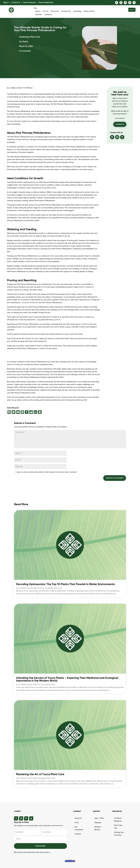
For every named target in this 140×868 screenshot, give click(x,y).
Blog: (35, 8)
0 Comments (25, 51)
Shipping (98, 823)
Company (48, 15)
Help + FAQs (99, 818)
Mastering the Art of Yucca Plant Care (40, 774)
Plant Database (29, 3)
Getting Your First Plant (119, 834)
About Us (78, 818)
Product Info (66, 11)
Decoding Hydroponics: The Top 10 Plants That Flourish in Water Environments (65, 584)
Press (77, 823)
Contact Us (16, 3)
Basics (38, 11)
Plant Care (55, 11)
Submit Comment (115, 478)
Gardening (77, 11)
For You (46, 11)
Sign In (6, 3)
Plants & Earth (89, 11)
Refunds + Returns (98, 828)
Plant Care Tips (118, 827)
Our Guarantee (79, 828)
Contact (78, 834)
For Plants (22, 588)
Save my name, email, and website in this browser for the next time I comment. (47, 472)
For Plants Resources (118, 820)
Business (39, 15)
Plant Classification (46, 3)
